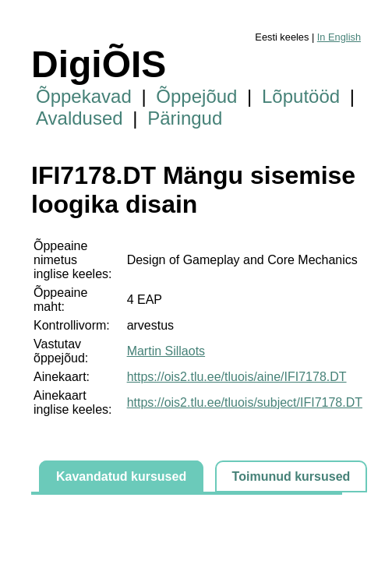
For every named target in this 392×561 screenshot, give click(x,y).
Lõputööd (301, 96)
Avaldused (79, 118)
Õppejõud (196, 96)
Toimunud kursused (291, 476)
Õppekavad (84, 96)
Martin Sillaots (166, 351)
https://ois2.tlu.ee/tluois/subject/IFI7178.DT (245, 402)
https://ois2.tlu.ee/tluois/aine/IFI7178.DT (237, 377)
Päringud (185, 118)
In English (339, 37)
